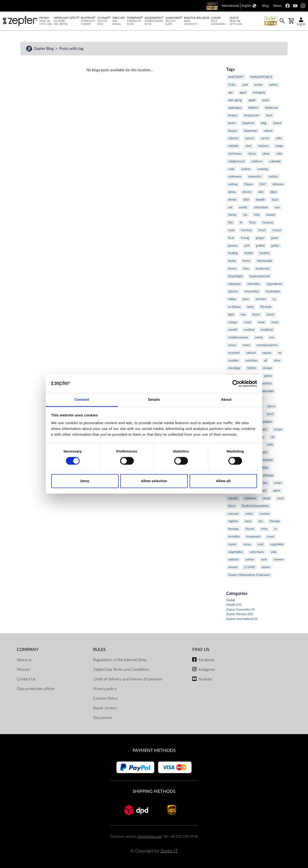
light (231, 315)
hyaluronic (263, 269)
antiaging (259, 92)
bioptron (248, 123)
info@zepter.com (149, 837)
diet (261, 192)
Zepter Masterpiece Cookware (249, 575)
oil (266, 361)
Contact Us (26, 679)
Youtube (205, 679)
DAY (263, 184)
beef (269, 115)
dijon (273, 192)
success (233, 514)
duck (275, 200)
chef (248, 146)
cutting (233, 184)
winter (250, 559)
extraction (261, 207)
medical (249, 330)
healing (233, 253)
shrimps (268, 475)
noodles (233, 361)
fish (231, 223)
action (258, 85)
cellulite (233, 146)
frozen (277, 230)
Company (28, 650)
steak (266, 498)
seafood (267, 460)
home (246, 261)
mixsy (232, 345)
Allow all (223, 481)
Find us (201, 650)
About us (24, 660)
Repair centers (105, 708)
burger (233, 131)
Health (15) (234, 605)
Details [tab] (154, 399)
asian (266, 100)
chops (279, 146)
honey (232, 269)
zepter (266, 567)
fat (245, 215)
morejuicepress (267, 345)
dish (246, 200)
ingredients (275, 284)
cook (231, 169)
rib (273, 437)
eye (277, 207)
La (274, 299)
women (279, 559)
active (273, 85)
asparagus (235, 108)
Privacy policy (105, 689)
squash (233, 498)
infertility (254, 284)
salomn (263, 452)
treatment (253, 537)
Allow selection (154, 481)
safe (270, 445)
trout (271, 537)
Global (231, 600)
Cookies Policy (105, 698)
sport (277, 491)
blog (264, 123)
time (264, 529)
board (277, 123)
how (246, 269)
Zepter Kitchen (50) (240, 614)
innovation (252, 291)
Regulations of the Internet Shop (120, 660)
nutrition (251, 361)
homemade (265, 261)
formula (246, 230)
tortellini (234, 537)
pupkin (267, 422)
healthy (265, 253)
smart (278, 483)
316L (232, 85)
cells (279, 138)
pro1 (271, 414)
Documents (103, 718)
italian (232, 299)
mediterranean (238, 337)
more (246, 345)
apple (252, 100)
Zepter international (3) (242, 619)
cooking (263, 169)
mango (233, 322)
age (231, 92)
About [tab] (226, 399)
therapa (275, 521)
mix (272, 337)
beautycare (252, 115)
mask (248, 322)
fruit (231, 238)
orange (267, 368)
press (272, 406)
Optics (252, 368)
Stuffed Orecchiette (255, 506)
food (231, 230)
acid (245, 85)
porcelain (268, 391)
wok (264, 559)
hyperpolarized (260, 276)
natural (251, 353)
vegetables (236, 552)
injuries (233, 291)
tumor (232, 544)
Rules (99, 650)
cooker (246, 169)
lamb (250, 307)
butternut (250, 131)
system (265, 514)
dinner (232, 200)
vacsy (247, 544)
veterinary (257, 552)
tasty (248, 521)
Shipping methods (154, 792)
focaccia (268, 223)
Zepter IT (169, 851)
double (260, 200)
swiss (249, 514)
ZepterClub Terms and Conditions (121, 670)
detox (232, 192)
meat (275, 322)
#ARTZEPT (236, 77)
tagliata (233, 521)
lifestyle (266, 307)
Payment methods (154, 751)
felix (257, 215)
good (275, 238)
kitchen (261, 299)
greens (233, 246)
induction (234, 284)
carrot (265, 138)
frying (245, 238)
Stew (232, 506)
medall (233, 330)
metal (259, 337)
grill (247, 246)
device (247, 192)
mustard (234, 353)
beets (232, 123)
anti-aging (235, 100)
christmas (235, 154)
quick (263, 429)
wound (233, 567)
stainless (250, 498)
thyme (250, 529)
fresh (262, 230)
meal (261, 322)
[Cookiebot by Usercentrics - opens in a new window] (236, 384)
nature (267, 353)
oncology (234, 368)
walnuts (233, 559)
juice (246, 299)
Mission (23, 670)
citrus (252, 154)
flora (252, 223)
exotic (243, 207)
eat (230, 207)
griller (275, 246)
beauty (233, 115)
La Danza (234, 307)
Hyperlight (235, 276)
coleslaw (275, 161)
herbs (232, 261)
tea (261, 521)
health (249, 253)
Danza (248, 184)
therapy (233, 529)
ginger (260, 238)
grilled (260, 246)
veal (260, 544)
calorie (268, 131)
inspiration (273, 291)
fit (241, 223)
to (276, 529)
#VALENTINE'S (261, 77)
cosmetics (255, 177)
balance (253, 108)
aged (243, 92)
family (232, 215)
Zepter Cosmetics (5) (241, 610)
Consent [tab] (82, 399)
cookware (235, 177)
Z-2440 (249, 567)
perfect (267, 383)
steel (280, 498)
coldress (257, 161)
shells (264, 468)
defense (278, 184)
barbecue (271, 108)
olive (277, 361)
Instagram (207, 670)
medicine (267, 330)
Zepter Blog (44, 49)
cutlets (273, 177)
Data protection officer (36, 689)
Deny (85, 481)
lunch (270, 315)
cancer (250, 138)
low (243, 315)
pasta (268, 376)
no (280, 353)
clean (266, 154)
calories (233, 138)
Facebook (207, 660)
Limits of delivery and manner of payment (128, 679)
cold (279, 154)
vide (274, 552)
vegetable (277, 544)
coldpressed (236, 161)
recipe (278, 429)
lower (256, 315)
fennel (271, 215)
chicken (263, 146)
